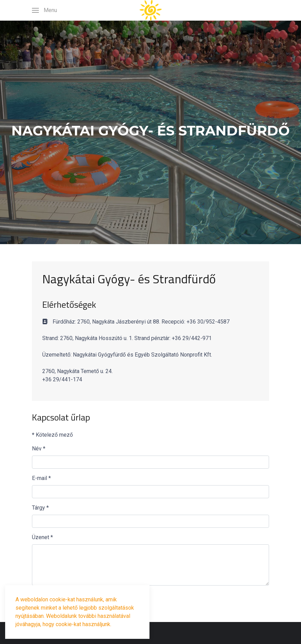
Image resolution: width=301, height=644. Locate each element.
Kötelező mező (52, 435)
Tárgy (40, 508)
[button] (44, 10)
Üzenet (42, 537)
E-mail (41, 478)
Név (39, 449)
